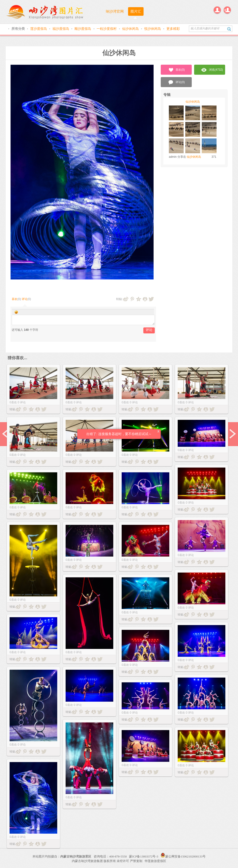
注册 (227, 10)
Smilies (16, 312)
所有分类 (19, 29)
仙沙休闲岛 (131, 29)
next (232, 434)
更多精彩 (173, 29)
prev (6, 434)
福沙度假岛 (61, 29)
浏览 (212, 70)
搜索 (229, 29)
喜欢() (176, 70)
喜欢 (15, 299)
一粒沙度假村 (107, 29)
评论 (25, 299)
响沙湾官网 (115, 11)
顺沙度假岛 (83, 29)
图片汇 (136, 11)
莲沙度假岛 (39, 29)
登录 (217, 10)
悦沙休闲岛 (153, 29)
